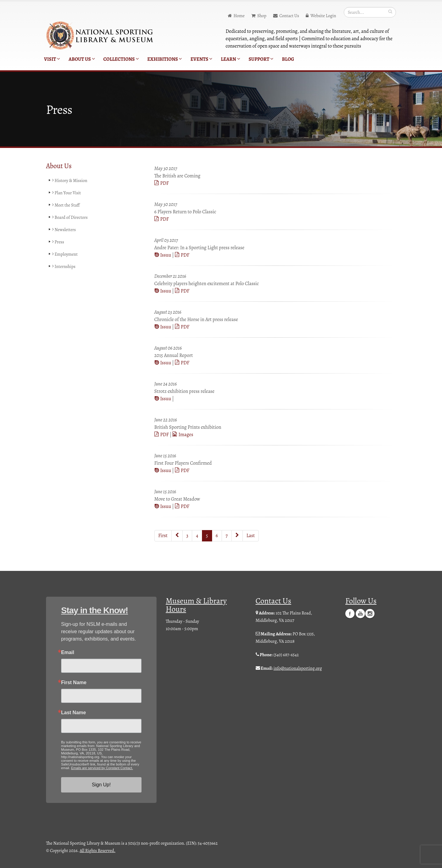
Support (261, 59)
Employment (65, 254)
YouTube (360, 614)
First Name (74, 683)
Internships (64, 266)
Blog (288, 59)
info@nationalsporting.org (298, 668)
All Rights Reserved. (98, 851)
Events (201, 59)
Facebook (350, 614)
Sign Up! (101, 785)
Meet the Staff (66, 205)
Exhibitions (165, 59)
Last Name (74, 713)
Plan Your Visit (67, 193)
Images (183, 435)
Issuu (163, 255)
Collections (121, 59)
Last (251, 536)
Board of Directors (70, 217)
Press (58, 242)
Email (68, 653)
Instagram (370, 614)
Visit (52, 59)
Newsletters (64, 230)
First (163, 536)
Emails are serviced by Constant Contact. (102, 768)
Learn (230, 59)
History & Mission (70, 180)
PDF (162, 183)
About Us (81, 59)
